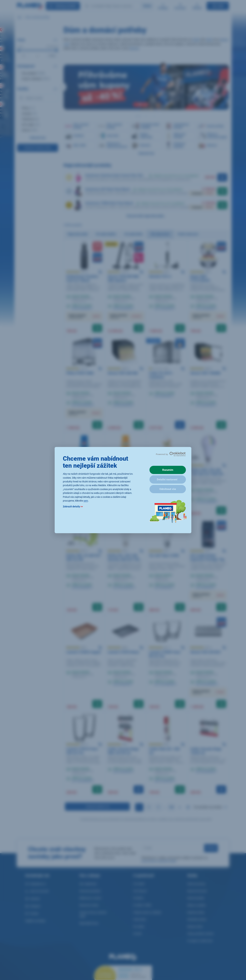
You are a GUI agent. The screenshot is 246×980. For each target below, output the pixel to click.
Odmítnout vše (168, 489)
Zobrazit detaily (73, 507)
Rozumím (168, 470)
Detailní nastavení (167, 479)
